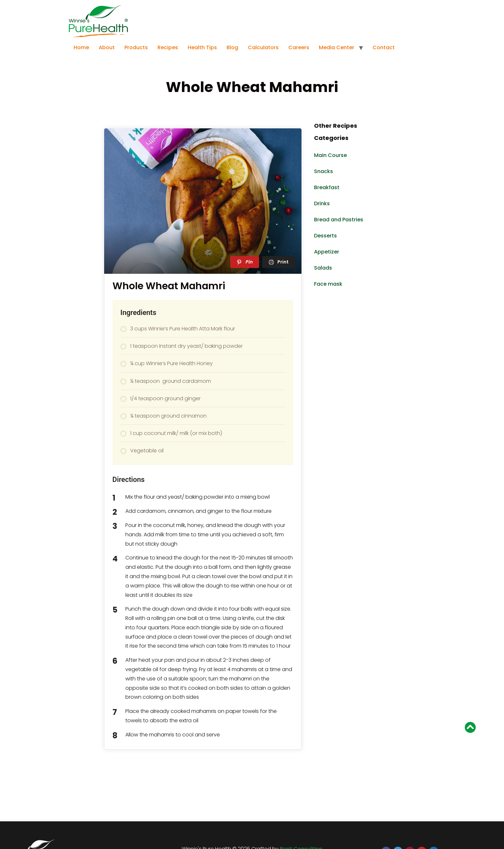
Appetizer (327, 252)
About (107, 47)
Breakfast (327, 187)
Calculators (263, 47)
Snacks (324, 171)
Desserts (325, 236)
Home (81, 47)
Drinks (322, 203)
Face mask (328, 284)
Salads (323, 268)
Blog (232, 47)
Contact (384, 47)
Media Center (337, 47)
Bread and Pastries (339, 220)
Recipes (168, 47)
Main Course (330, 155)
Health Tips (202, 47)
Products (136, 47)
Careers (299, 47)
